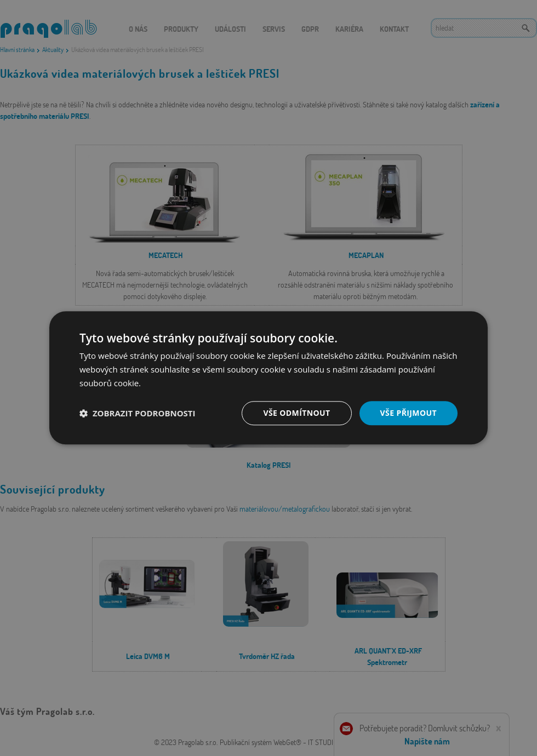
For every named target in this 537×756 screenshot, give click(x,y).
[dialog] (268, 378)
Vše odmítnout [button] (296, 413)
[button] (138, 413)
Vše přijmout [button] (409, 413)
